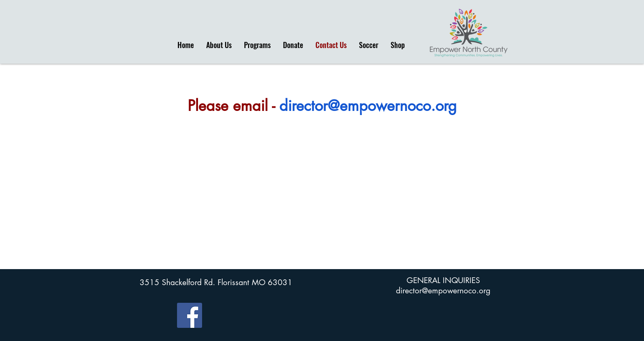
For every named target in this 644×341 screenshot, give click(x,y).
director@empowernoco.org (368, 106)
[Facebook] (190, 315)
